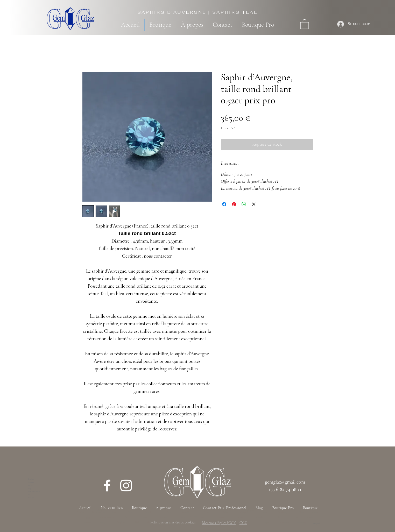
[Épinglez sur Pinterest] (234, 204)
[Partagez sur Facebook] (224, 204)
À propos (31, 482)
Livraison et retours (34, 492)
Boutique (31, 479)
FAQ (30, 495)
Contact (31, 485)
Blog (30, 488)
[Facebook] (107, 485)
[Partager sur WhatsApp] (244, 204)
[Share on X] (254, 204)
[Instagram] (126, 485)
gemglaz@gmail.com (285, 482)
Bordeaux (164, 518)
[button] (305, 24)
